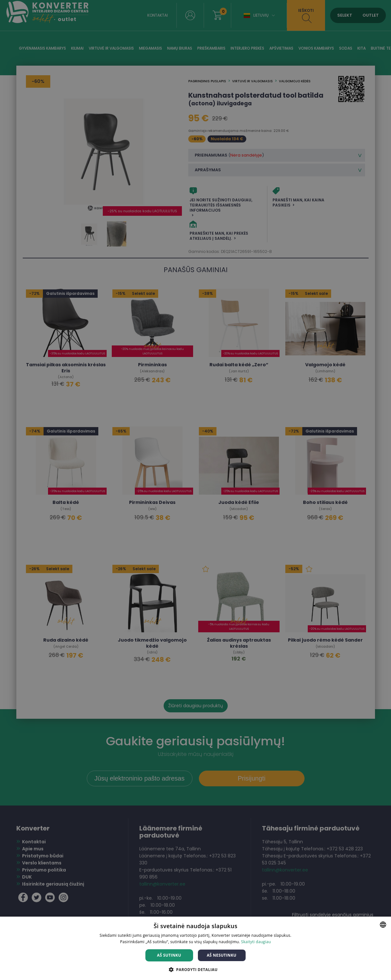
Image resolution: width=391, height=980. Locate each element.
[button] (196, 969)
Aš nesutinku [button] (222, 955)
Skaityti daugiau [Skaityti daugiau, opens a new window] (256, 942)
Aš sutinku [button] (169, 955)
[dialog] (195, 490)
